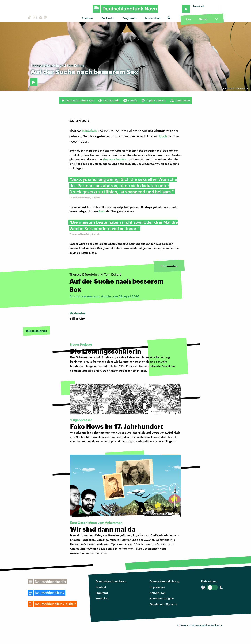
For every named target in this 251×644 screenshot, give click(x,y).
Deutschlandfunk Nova (111, 581)
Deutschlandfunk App (78, 100)
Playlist (203, 19)
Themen (87, 18)
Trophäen (102, 598)
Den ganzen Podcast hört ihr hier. (125, 370)
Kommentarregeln (162, 598)
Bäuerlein (90, 131)
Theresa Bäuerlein (114, 159)
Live (188, 19)
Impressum (157, 587)
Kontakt (101, 587)
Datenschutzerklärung (164, 581)
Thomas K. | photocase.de (237, 88)
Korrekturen (158, 593)
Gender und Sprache (163, 604)
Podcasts (108, 18)
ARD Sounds (109, 100)
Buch (163, 136)
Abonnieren (180, 100)
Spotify (130, 100)
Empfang (102, 593)
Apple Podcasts (154, 100)
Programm (129, 18)
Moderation (153, 18)
